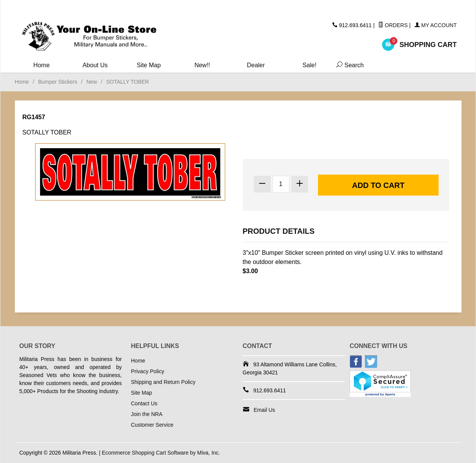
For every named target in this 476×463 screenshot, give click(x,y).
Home (41, 65)
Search (349, 65)
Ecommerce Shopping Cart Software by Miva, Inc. (161, 453)
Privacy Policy (148, 371)
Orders (393, 25)
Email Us (265, 410)
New (92, 82)
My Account (436, 25)
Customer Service (152, 425)
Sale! (309, 65)
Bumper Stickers (58, 82)
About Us (95, 65)
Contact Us (144, 403)
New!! (202, 65)
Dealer (256, 65)
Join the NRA (147, 414)
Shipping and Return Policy (163, 382)
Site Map (149, 65)
